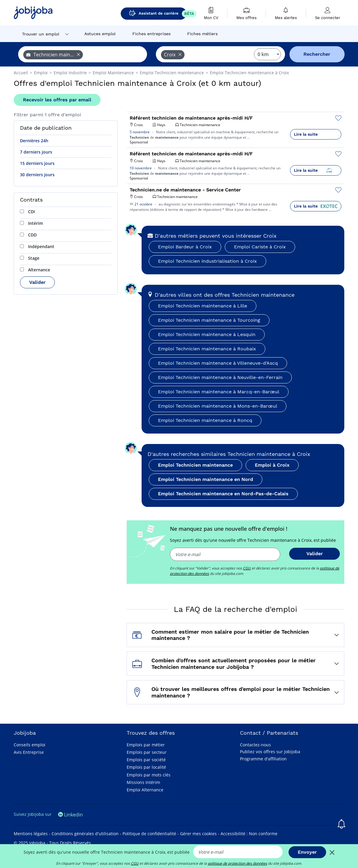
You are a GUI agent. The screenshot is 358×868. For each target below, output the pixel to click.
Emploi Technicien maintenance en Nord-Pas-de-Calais (223, 494)
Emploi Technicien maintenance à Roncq (205, 420)
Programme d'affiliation (263, 759)
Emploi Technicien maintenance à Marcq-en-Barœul (219, 392)
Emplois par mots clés (149, 775)
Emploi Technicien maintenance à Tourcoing (209, 320)
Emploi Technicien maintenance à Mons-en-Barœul (218, 406)
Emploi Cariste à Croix (260, 247)
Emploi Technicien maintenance (195, 465)
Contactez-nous (255, 745)
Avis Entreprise (29, 752)
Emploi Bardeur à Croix (185, 247)
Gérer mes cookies (198, 834)
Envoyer (307, 852)
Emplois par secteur (147, 752)
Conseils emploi (30, 745)
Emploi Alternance (145, 790)
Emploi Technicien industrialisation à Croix (207, 261)
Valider (37, 282)
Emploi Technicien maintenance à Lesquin (207, 334)
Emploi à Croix (272, 465)
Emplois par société (146, 760)
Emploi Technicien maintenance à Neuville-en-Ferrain (220, 377)
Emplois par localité (146, 767)
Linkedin (70, 815)
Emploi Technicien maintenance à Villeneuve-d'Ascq (218, 363)
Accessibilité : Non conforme (249, 834)
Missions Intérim (143, 782)
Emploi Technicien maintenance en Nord (206, 479)
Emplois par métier (146, 745)
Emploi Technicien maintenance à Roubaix (207, 349)
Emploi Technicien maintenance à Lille (203, 306)
